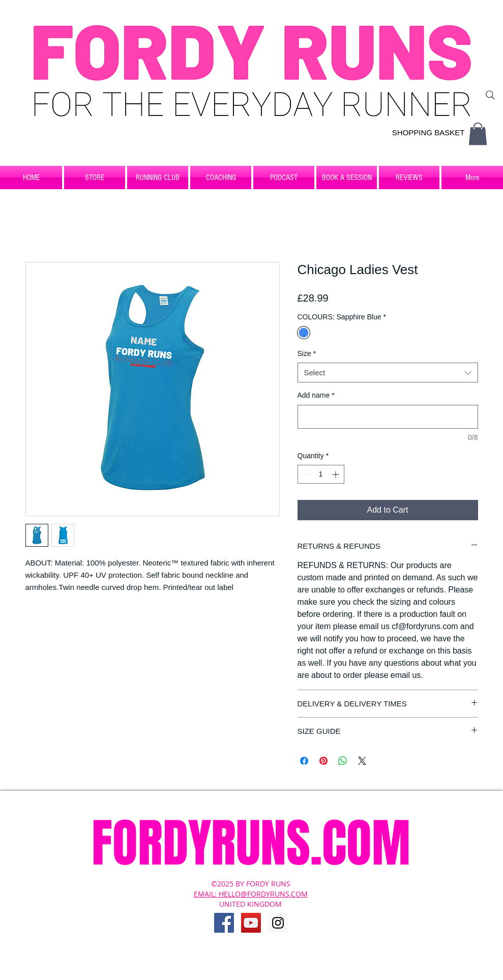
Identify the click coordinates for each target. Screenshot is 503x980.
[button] (478, 134)
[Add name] (388, 417)
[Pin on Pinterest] (323, 761)
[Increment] (336, 474)
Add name (316, 395)
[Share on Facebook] (304, 761)
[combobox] (388, 373)
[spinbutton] (321, 474)
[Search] (490, 95)
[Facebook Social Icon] (224, 923)
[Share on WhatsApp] (343, 761)
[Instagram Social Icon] (278, 923)
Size (307, 353)
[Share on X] (362, 761)
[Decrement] (305, 474)
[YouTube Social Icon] (251, 923)
